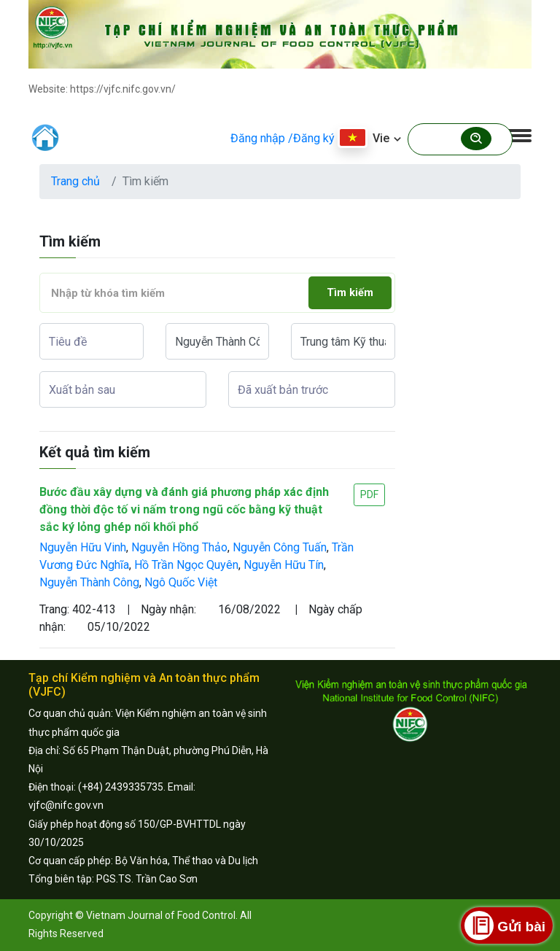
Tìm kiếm (350, 293)
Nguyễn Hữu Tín (284, 565)
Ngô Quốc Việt (181, 582)
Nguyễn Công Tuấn (280, 547)
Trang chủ (75, 181)
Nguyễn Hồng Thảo (179, 547)
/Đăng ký (311, 138)
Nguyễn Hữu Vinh (83, 547)
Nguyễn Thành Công (89, 582)
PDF (369, 494)
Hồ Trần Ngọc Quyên (186, 565)
